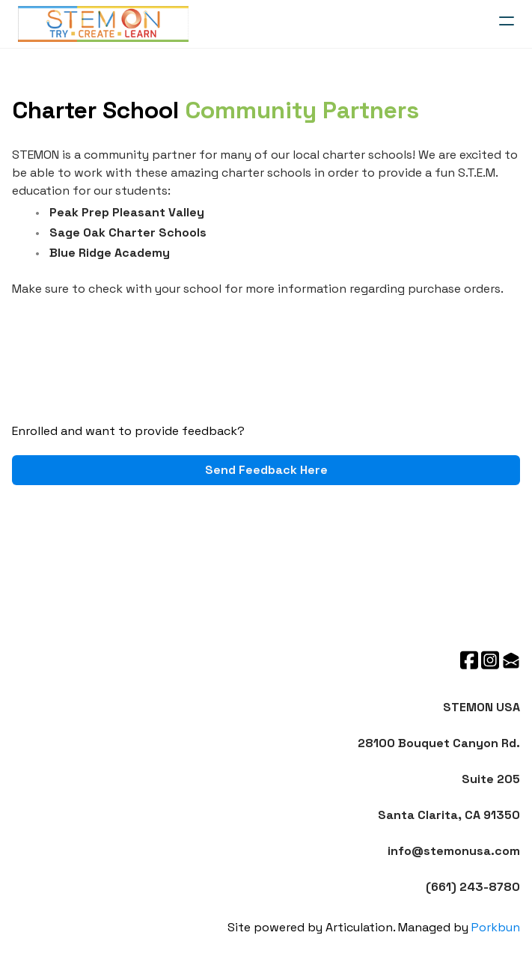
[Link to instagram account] (490, 660)
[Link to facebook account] (469, 660)
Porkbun (496, 927)
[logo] (103, 24)
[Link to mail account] (511, 660)
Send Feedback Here (266, 470)
